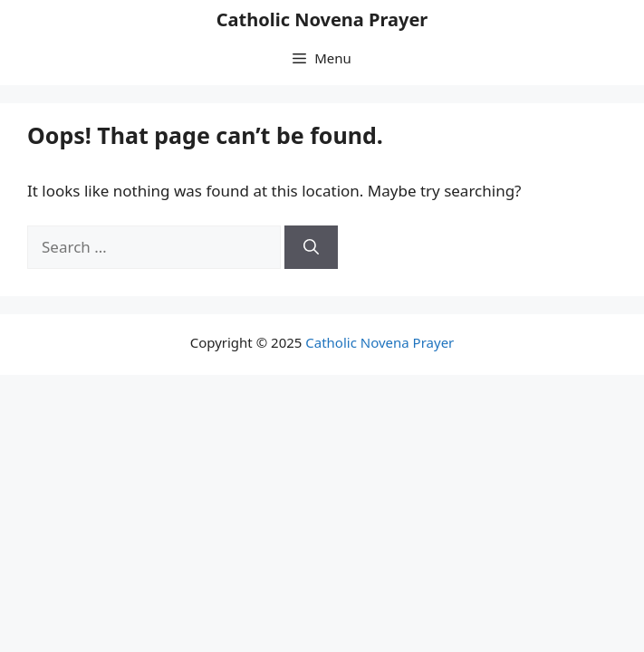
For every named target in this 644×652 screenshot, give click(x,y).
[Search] (311, 247)
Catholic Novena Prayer (322, 19)
